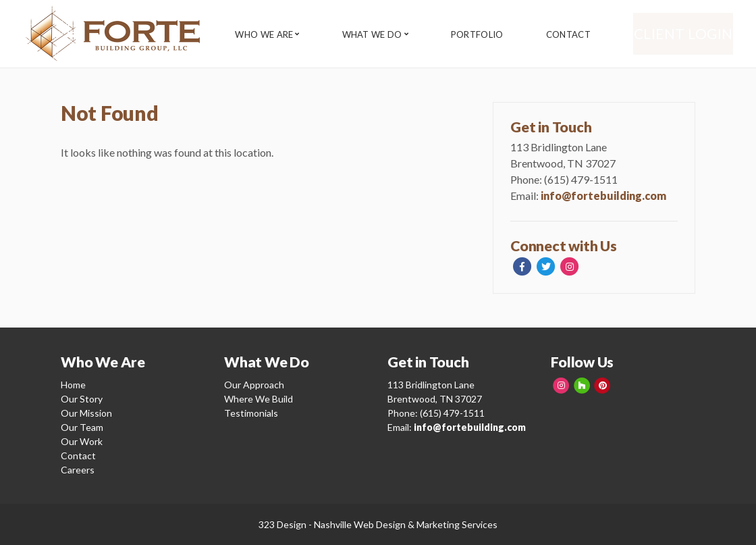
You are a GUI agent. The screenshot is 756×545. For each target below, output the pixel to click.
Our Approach (254, 385)
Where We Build (259, 399)
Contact (581, 34)
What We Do (376, 34)
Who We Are (264, 34)
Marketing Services (457, 524)
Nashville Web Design (360, 524)
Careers (78, 470)
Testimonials (251, 413)
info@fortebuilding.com (603, 196)
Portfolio (486, 34)
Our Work (82, 441)
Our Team (82, 427)
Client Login (692, 34)
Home (73, 385)
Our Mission (86, 413)
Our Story (82, 399)
